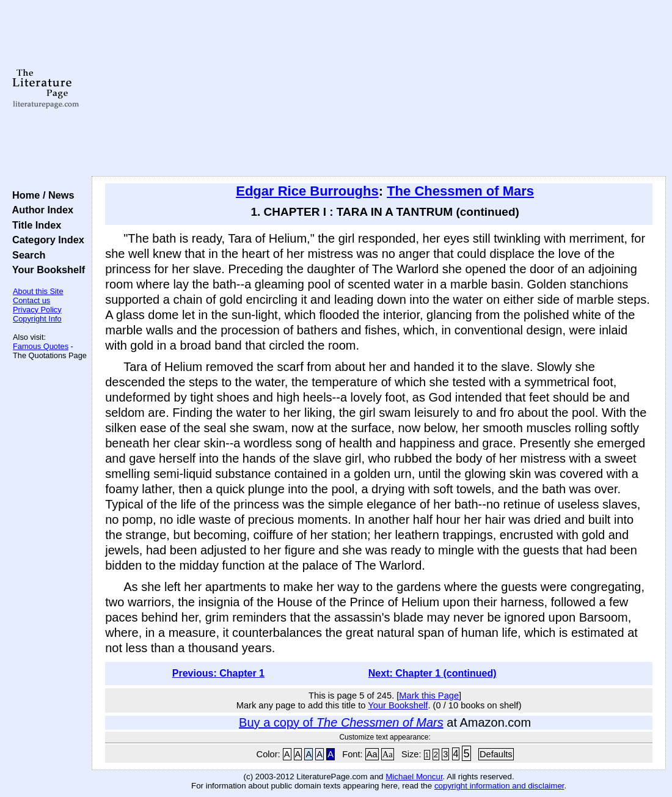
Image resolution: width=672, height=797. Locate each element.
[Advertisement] (379, 89)
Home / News (41, 195)
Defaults (496, 754)
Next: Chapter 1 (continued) (433, 673)
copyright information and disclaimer (499, 786)
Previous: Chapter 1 (218, 673)
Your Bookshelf (46, 270)
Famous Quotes (41, 346)
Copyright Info (37, 319)
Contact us (31, 300)
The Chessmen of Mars (460, 191)
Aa (372, 754)
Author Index (40, 210)
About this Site (38, 291)
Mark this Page (429, 696)
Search (26, 255)
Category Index (46, 240)
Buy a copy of (341, 722)
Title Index (34, 225)
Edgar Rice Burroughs (307, 191)
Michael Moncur (414, 777)
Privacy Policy (37, 310)
